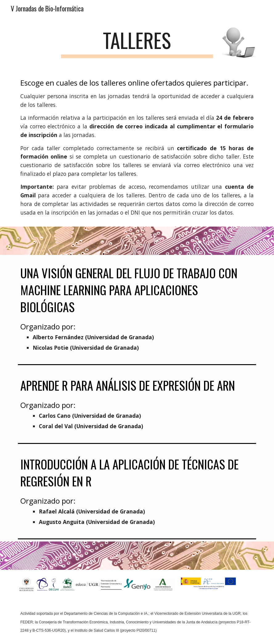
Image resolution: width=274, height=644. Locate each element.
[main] (137, 43)
